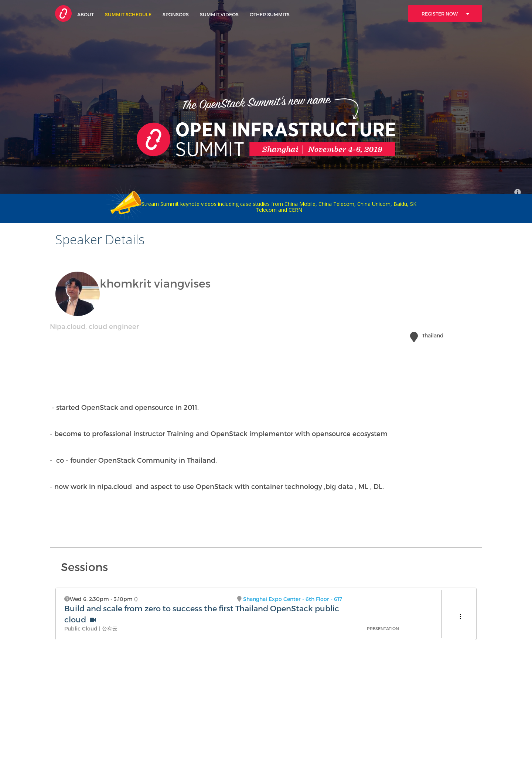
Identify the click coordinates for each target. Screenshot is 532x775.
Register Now (445, 14)
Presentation (383, 628)
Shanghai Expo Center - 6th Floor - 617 (293, 599)
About (86, 14)
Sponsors (176, 14)
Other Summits (270, 14)
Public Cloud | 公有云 (91, 628)
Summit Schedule (128, 14)
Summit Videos (219, 14)
